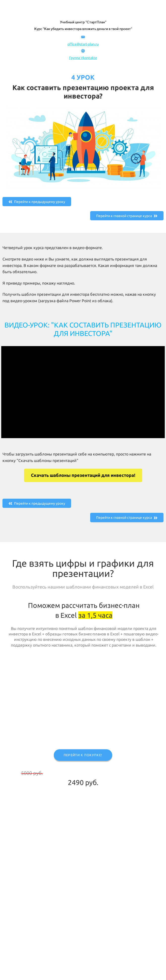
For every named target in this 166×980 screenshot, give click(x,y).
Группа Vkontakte (83, 58)
